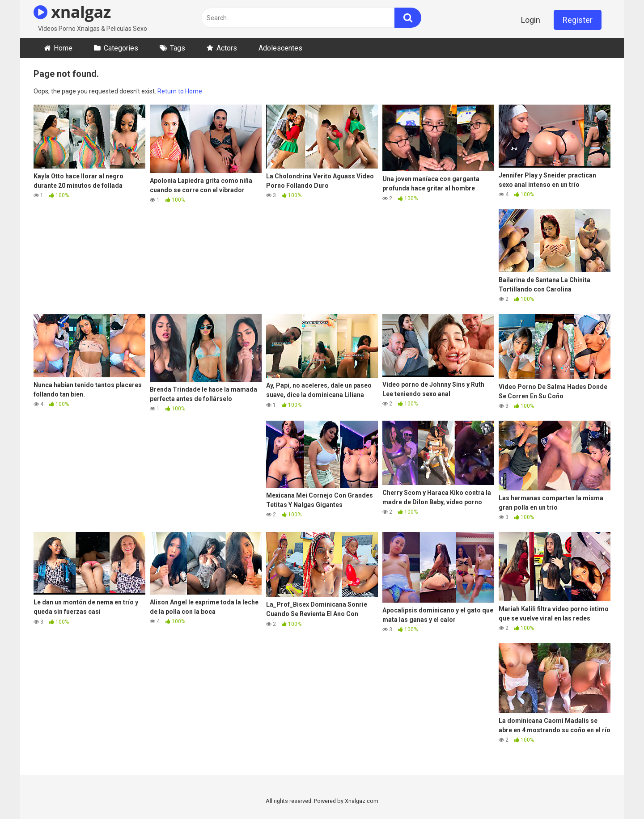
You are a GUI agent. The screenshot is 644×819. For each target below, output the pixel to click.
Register (578, 20)
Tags (178, 48)
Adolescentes (280, 48)
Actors (227, 48)
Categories (121, 48)
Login (531, 20)
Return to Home (180, 91)
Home (63, 48)
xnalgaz (72, 12)
